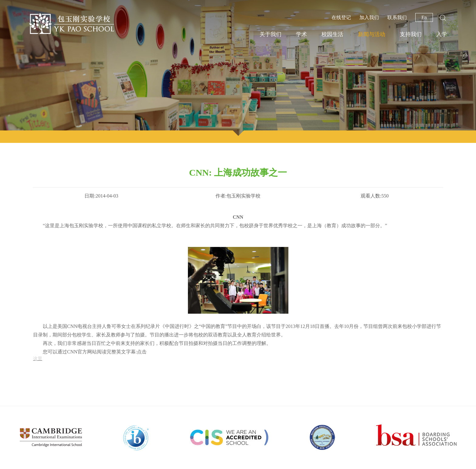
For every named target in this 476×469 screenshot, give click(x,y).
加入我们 (369, 17)
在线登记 (341, 17)
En (424, 17)
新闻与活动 (372, 34)
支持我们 (411, 34)
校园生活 (332, 34)
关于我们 (270, 34)
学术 (301, 34)
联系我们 (397, 17)
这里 (38, 359)
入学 (442, 34)
